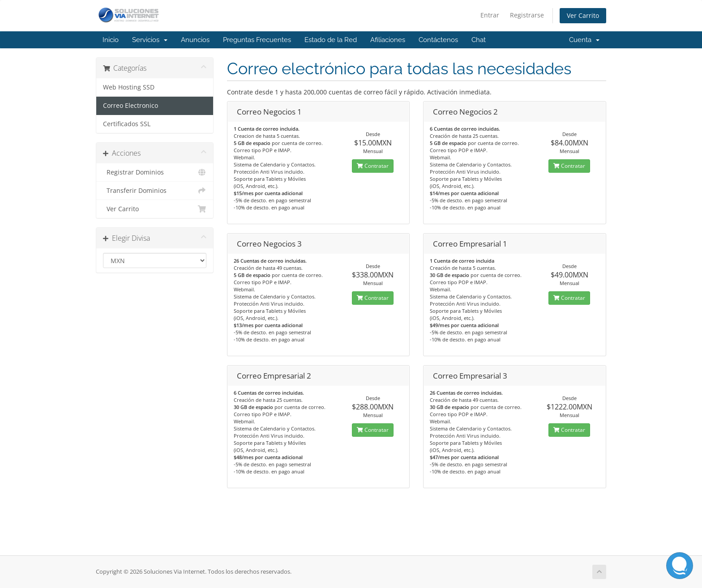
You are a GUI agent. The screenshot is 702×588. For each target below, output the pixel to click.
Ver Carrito (583, 15)
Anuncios (195, 40)
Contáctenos (438, 40)
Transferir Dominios (155, 191)
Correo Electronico (131, 106)
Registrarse (527, 15)
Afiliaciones (388, 40)
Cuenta (584, 40)
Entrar (490, 15)
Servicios (150, 40)
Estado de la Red (331, 40)
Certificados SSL (127, 124)
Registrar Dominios (155, 172)
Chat (479, 40)
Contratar (373, 166)
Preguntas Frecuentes (257, 40)
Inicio (111, 40)
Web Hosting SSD (129, 87)
